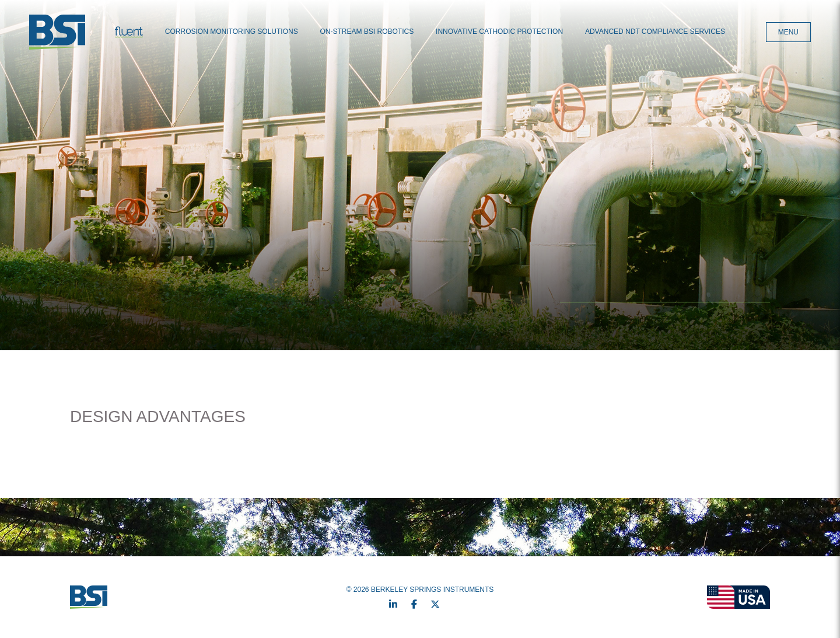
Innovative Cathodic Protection (499, 32)
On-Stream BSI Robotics (367, 32)
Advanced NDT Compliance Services (655, 32)
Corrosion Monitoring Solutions (232, 32)
